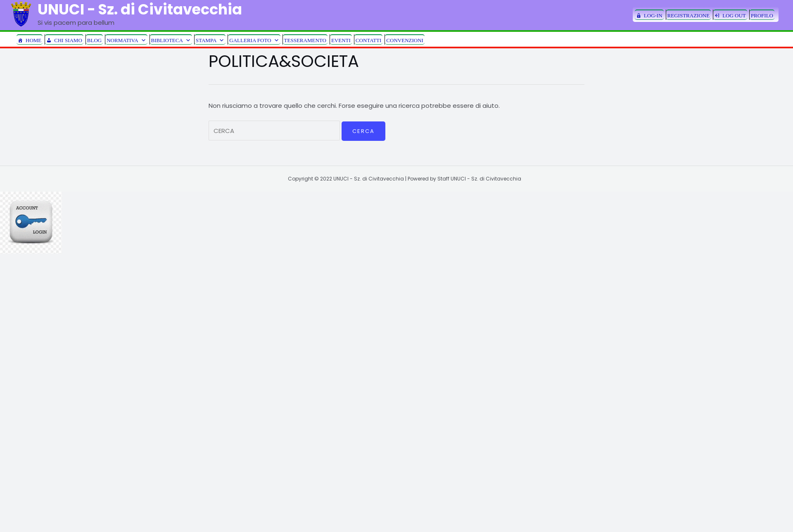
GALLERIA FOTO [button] (254, 40)
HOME (33, 40)
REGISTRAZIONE (689, 15)
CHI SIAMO (68, 40)
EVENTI (341, 40)
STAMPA (210, 40)
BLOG (94, 40)
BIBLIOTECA (171, 40)
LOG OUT (734, 15)
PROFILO (762, 15)
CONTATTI (369, 40)
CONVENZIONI (405, 40)
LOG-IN (653, 15)
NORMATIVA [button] (126, 40)
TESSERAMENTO (305, 40)
